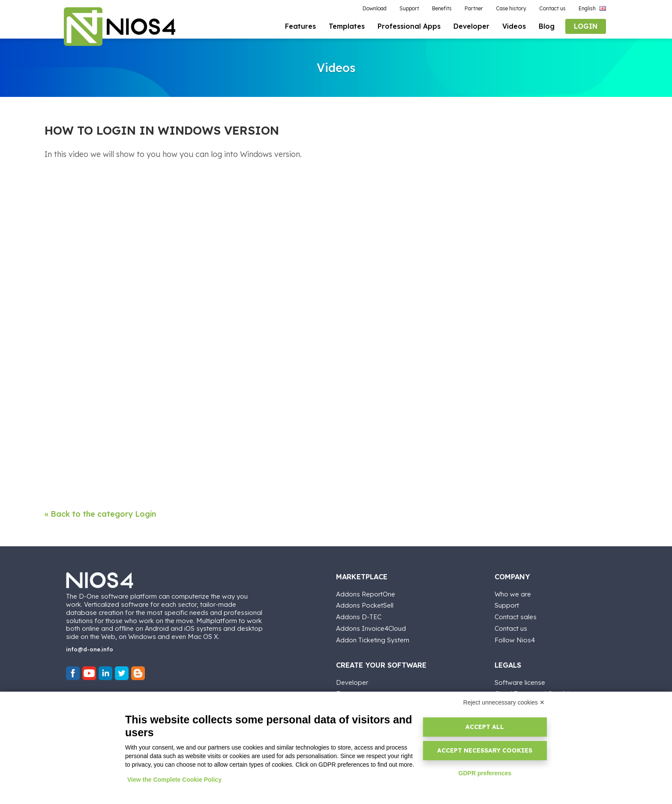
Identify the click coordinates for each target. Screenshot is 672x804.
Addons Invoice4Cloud (371, 627)
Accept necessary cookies (485, 750)
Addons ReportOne (366, 593)
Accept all (485, 727)
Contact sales (516, 616)
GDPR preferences (485, 773)
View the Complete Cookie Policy (174, 780)
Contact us (511, 627)
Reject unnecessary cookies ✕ (504, 702)
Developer (352, 681)
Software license (520, 681)
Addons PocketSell (365, 604)
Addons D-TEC (359, 616)
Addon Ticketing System (373, 639)
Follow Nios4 (515, 639)
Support (507, 604)
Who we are (513, 593)
